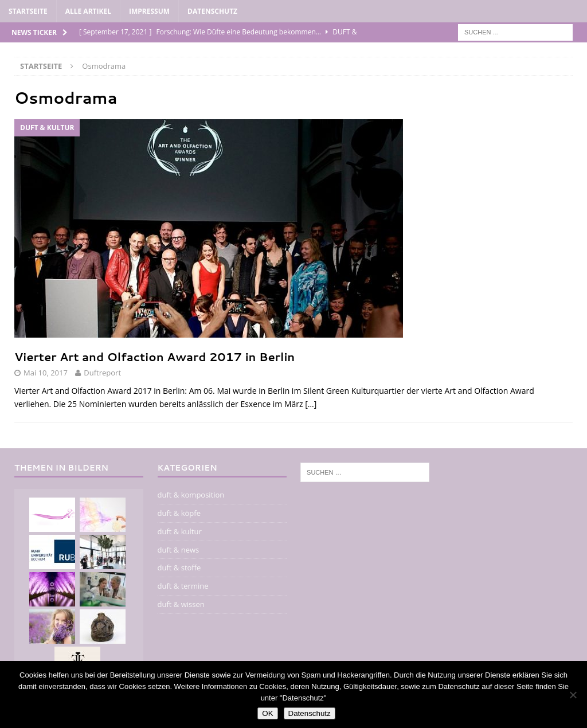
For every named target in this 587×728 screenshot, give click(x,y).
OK (267, 713)
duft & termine (183, 586)
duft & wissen (181, 604)
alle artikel (88, 11)
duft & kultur (180, 531)
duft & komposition (191, 495)
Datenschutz (212, 11)
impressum (149, 11)
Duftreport (102, 373)
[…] (311, 404)
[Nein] (573, 695)
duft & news (179, 550)
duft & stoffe (179, 567)
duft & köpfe (179, 513)
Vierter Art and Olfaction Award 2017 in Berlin (154, 357)
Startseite (28, 11)
